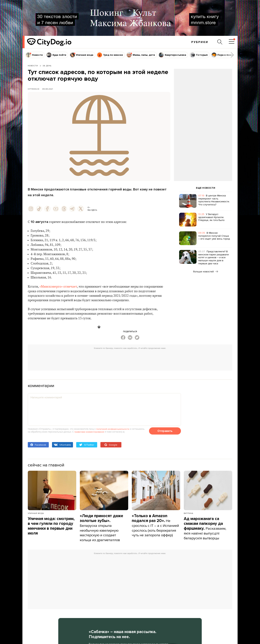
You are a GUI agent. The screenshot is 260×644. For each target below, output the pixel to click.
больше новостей (206, 271)
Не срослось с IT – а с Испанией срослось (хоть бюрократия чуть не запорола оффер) (153, 529)
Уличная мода (36, 514)
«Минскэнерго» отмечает (58, 287)
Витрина (189, 514)
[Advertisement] (203, 98)
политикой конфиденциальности (113, 430)
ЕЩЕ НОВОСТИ (206, 188)
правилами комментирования (90, 433)
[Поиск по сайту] (219, 42)
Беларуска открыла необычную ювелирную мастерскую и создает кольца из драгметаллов (101, 529)
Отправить (165, 432)
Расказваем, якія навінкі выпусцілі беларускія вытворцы (205, 530)
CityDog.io (34, 89)
